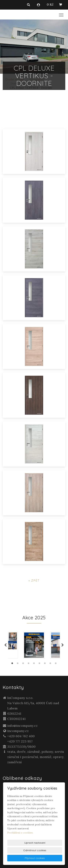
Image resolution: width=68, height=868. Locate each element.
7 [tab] (45, 664)
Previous (5, 645)
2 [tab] (18, 664)
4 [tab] (29, 664)
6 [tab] (40, 664)
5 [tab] (34, 664)
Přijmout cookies (35, 858)
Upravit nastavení (35, 843)
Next (63, 645)
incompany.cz (18, 731)
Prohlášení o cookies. (20, 833)
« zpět (34, 580)
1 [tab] (12, 664)
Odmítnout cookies (35, 850)
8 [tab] (50, 664)
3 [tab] (23, 664)
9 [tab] (56, 664)
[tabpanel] (34, 645)
